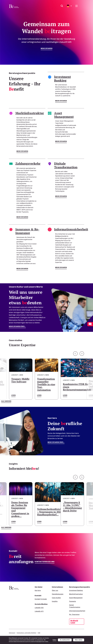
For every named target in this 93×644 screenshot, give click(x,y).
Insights (55, 601)
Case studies (56, 598)
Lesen (13, 395)
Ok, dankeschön (65, 640)
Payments (73, 601)
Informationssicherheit (77, 611)
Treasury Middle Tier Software (20, 380)
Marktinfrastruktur (76, 594)
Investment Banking (76, 590)
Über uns (55, 590)
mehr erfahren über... (17, 326)
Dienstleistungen (58, 594)
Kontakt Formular (41, 599)
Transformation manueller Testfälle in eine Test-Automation (46, 384)
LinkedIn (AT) (39, 611)
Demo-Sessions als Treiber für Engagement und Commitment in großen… (20, 509)
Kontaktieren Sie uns (45, 562)
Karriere (38, 590)
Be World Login (74, 622)
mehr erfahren (47, 48)
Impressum (12, 633)
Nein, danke (79, 640)
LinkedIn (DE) (39, 608)
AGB (39, 633)
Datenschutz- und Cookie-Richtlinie (26, 633)
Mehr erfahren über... (56, 442)
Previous (75, 354)
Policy (55, 640)
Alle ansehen (6, 401)
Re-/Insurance (74, 614)
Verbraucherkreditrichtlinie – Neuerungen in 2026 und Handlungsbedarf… (53, 512)
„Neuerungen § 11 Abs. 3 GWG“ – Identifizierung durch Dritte (72, 507)
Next (82, 354)
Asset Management (76, 598)
